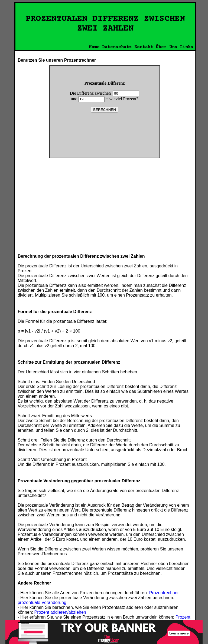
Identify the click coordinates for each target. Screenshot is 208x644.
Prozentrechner (164, 593)
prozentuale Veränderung (42, 602)
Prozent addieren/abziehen (60, 612)
